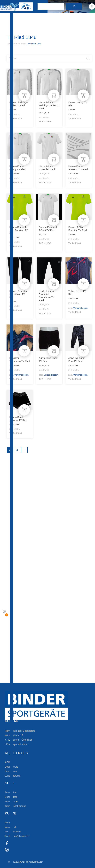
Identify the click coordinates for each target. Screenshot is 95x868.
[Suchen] (74, 7)
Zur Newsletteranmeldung (30, 639)
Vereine (9, 823)
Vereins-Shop (20, 44)
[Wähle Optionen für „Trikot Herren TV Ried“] (83, 284)
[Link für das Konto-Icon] (92, 7)
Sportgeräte (11, 797)
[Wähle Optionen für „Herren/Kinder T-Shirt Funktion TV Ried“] (24, 220)
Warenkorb (11, 827)
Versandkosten (80, 308)
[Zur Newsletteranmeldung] (8, 639)
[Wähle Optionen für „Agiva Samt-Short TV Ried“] (54, 351)
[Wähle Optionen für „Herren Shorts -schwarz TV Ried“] (24, 410)
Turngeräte (11, 792)
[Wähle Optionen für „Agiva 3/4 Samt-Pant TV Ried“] (83, 351)
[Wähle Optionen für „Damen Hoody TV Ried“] (83, 95)
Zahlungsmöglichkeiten (17, 836)
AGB (7, 762)
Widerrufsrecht (13, 776)
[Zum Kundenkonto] (8, 680)
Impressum (11, 771)
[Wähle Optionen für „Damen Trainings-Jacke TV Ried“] (24, 95)
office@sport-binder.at (17, 744)
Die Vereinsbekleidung (27, 669)
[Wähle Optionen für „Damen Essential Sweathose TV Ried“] (24, 284)
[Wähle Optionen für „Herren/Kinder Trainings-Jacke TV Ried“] (54, 95)
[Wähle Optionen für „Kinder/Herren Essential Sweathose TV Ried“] (54, 284)
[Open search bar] (8, 54)
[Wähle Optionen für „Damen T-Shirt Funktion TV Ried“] (83, 220)
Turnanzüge (11, 801)
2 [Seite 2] (17, 450)
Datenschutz (12, 767)
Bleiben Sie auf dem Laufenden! (36, 629)
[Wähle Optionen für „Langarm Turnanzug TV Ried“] (24, 351)
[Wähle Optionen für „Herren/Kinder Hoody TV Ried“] (24, 159)
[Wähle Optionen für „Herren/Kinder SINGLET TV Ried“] (83, 159)
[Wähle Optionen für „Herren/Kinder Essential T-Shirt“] (54, 159)
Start (9, 44)
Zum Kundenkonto (25, 680)
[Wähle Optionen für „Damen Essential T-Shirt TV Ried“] (54, 220)
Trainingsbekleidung (16, 806)
